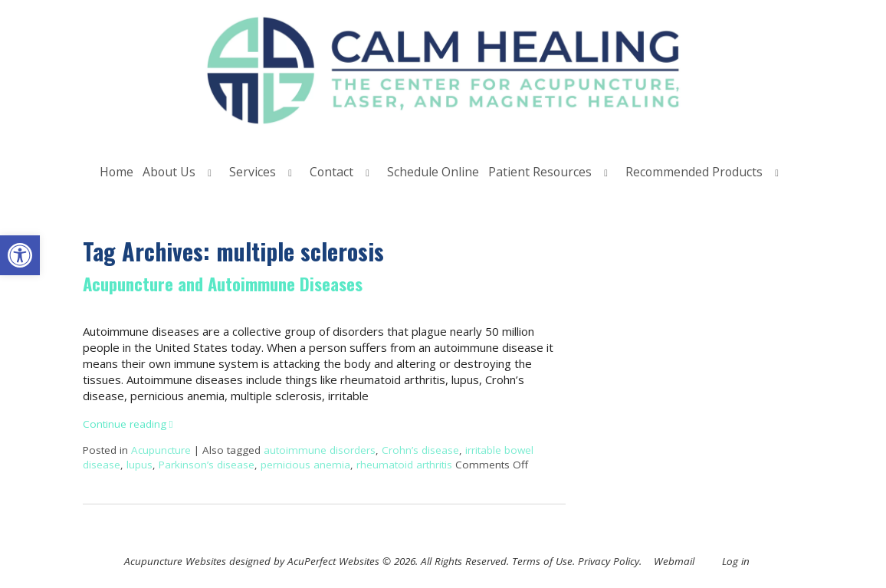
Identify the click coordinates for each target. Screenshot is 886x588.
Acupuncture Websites (175, 561)
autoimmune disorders (320, 450)
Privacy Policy (609, 561)
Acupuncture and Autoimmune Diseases (223, 284)
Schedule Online (433, 172)
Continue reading (128, 424)
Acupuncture (161, 450)
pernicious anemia (305, 465)
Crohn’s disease (420, 450)
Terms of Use (542, 561)
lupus (139, 465)
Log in (736, 561)
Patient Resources (540, 172)
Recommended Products (694, 172)
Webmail (674, 561)
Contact (331, 172)
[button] (20, 255)
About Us (169, 172)
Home (116, 172)
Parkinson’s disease (207, 465)
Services (253, 172)
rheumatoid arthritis (404, 465)
